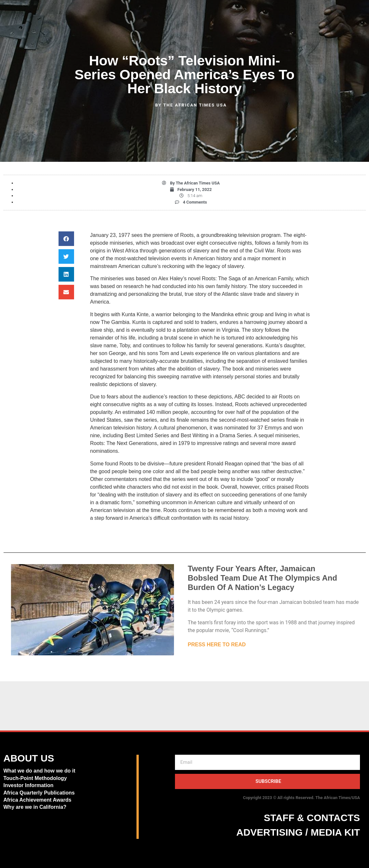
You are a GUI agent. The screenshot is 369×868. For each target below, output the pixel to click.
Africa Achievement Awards (38, 800)
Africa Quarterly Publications (39, 793)
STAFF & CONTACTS (312, 818)
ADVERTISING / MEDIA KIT (298, 832)
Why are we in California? (36, 807)
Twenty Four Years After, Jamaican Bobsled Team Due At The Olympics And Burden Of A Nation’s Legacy (263, 578)
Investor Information (29, 785)
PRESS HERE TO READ (217, 645)
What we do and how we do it (39, 771)
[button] (66, 239)
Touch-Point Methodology (35, 778)
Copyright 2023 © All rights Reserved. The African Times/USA (301, 798)
